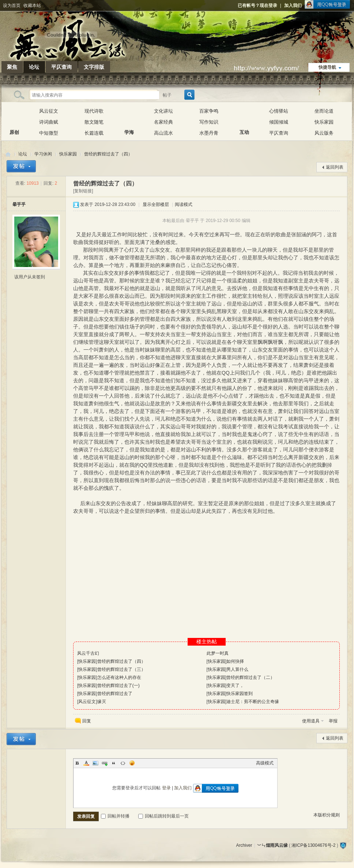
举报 (333, 721)
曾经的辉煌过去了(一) (118, 685)
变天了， (235, 685)
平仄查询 (61, 67)
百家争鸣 (209, 111)
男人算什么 (237, 669)
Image (95, 763)
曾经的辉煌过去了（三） (121, 669)
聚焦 (12, 67)
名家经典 (163, 122)
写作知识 (209, 122)
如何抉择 (235, 661)
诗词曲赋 (49, 122)
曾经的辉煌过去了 (115, 694)
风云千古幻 (88, 653)
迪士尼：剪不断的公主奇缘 (253, 702)
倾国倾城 (279, 122)
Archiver (244, 845)
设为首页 (12, 5)
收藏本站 (32, 5)
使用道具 (311, 721)
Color (86, 763)
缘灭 (102, 702)
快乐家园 (324, 122)
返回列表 (335, 167)
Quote (114, 763)
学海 (129, 117)
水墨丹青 (209, 133)
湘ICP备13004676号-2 (313, 845)
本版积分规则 (327, 815)
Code (123, 763)
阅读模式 (184, 204)
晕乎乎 (19, 204)
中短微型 (49, 133)
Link (105, 763)
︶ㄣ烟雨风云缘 (8, 154)
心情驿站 (279, 111)
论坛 (34, 67)
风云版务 (324, 133)
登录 (166, 788)
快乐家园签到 (240, 694)
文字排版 (94, 67)
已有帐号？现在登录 (257, 5)
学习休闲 (43, 154)
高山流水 (163, 133)
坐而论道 (324, 111)
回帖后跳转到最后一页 (163, 816)
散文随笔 (94, 122)
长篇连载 (94, 133)
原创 (14, 117)
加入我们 (293, 5)
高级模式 (265, 763)
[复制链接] (83, 191)
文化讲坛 (163, 111)
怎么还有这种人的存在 (119, 677)
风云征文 (49, 111)
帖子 (167, 95)
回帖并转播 (115, 816)
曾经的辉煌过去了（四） (108, 154)
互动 (244, 117)
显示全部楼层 (156, 204)
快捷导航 (327, 67)
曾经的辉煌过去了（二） (251, 677)
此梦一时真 (218, 653)
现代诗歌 (94, 111)
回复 (87, 721)
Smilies (132, 763)
